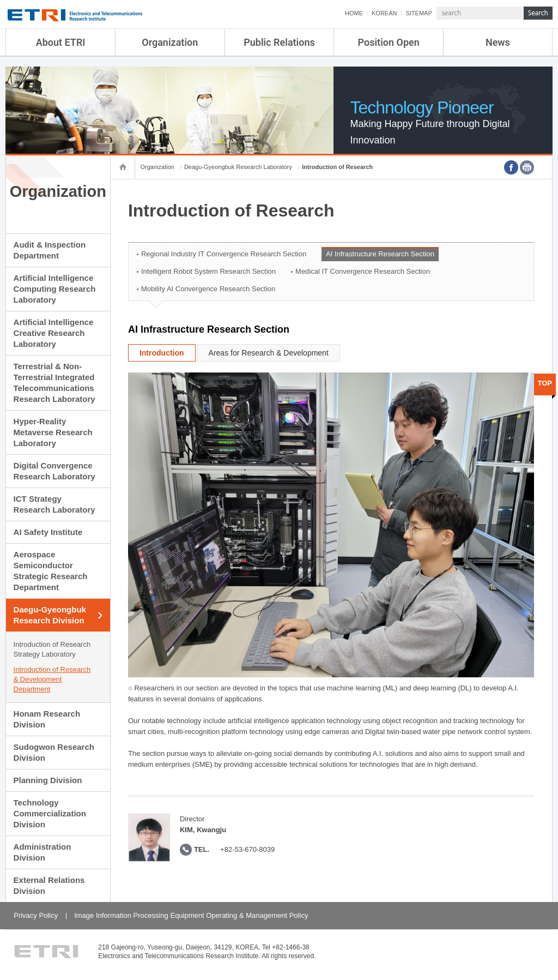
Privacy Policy (36, 915)
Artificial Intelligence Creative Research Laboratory (54, 333)
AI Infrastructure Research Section (380, 254)
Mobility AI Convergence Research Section (208, 289)
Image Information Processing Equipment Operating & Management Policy (191, 915)
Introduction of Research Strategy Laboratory (52, 649)
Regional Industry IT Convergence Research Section (224, 254)
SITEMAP (418, 13)
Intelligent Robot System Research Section (208, 271)
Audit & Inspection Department (50, 250)
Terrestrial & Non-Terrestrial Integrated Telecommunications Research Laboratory (54, 383)
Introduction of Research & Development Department (52, 679)
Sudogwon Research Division (54, 752)
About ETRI (61, 42)
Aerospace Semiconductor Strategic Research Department (51, 571)
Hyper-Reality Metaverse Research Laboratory (53, 432)
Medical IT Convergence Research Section (363, 271)
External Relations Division (49, 885)
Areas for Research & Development (269, 353)
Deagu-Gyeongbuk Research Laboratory (238, 167)
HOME (354, 13)
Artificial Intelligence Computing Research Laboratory (55, 289)
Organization (170, 42)
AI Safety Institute (48, 532)
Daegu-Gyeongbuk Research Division (50, 615)
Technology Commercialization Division (50, 813)
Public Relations (279, 42)
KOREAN (384, 13)
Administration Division (43, 852)
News (498, 42)
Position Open (389, 42)
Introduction (162, 353)
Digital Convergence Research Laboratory (54, 471)
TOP (545, 383)
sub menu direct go (0, 0)
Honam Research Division (47, 719)
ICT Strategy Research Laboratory (54, 504)
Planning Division (48, 780)
